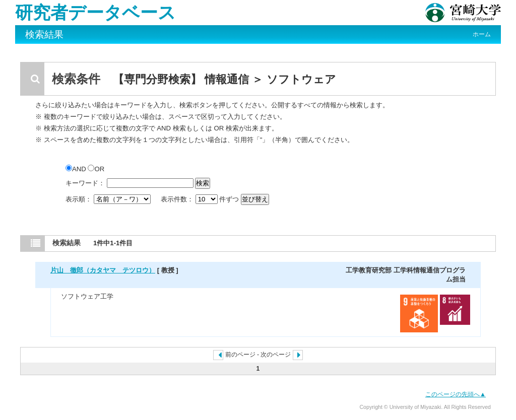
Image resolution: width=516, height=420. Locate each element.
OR (96, 169)
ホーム (482, 34)
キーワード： (85, 183)
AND (77, 169)
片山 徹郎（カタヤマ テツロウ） (103, 270)
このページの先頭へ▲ (456, 394)
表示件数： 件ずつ (201, 199)
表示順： (109, 199)
